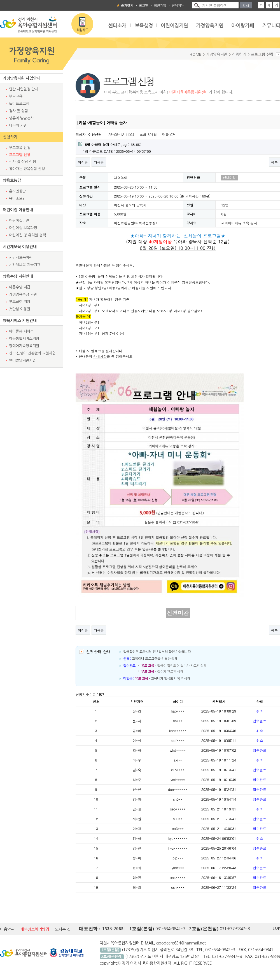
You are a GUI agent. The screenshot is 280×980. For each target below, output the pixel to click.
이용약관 (7, 929)
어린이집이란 (19, 221)
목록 (274, 162)
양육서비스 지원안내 (20, 321)
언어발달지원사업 (22, 360)
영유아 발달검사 (21, 118)
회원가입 (160, 6)
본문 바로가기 (0, 0)
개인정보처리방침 (35, 929)
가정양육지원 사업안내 (22, 78)
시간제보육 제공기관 (25, 265)
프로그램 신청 (20, 155)
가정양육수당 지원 (23, 294)
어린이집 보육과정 (23, 228)
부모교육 (16, 96)
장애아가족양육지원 (24, 346)
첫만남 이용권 (20, 309)
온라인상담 (17, 191)
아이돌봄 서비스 (21, 331)
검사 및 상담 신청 (22, 162)
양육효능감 (12, 180)
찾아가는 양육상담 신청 (27, 169)
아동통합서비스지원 (24, 339)
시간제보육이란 (21, 258)
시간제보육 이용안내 (20, 247)
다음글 (99, 162)
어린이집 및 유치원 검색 (27, 235)
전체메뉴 (178, 6)
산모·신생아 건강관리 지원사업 (32, 353)
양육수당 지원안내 (18, 276)
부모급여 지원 (20, 302)
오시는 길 (63, 929)
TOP (276, 928)
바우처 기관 (18, 125)
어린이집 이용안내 (18, 210)
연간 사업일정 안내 (24, 89)
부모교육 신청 (20, 148)
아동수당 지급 (20, 287)
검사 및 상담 (18, 111)
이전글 (83, 162)
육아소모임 (17, 198)
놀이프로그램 (19, 104)
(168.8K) (110, 144)
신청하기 (10, 137)
